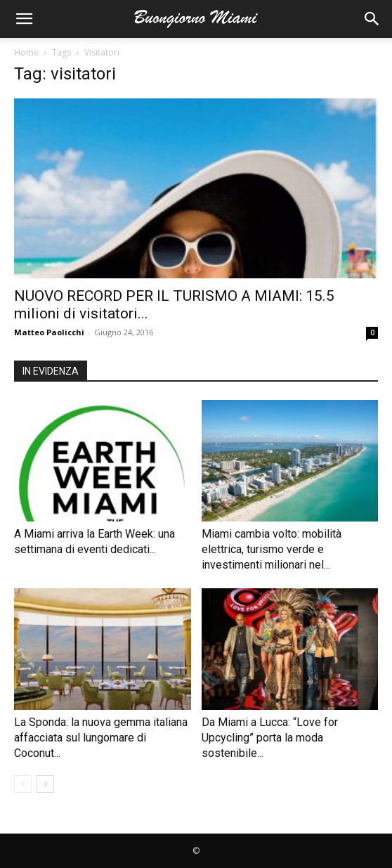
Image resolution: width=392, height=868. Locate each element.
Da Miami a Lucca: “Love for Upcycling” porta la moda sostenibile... (270, 738)
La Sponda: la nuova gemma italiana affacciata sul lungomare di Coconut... (101, 738)
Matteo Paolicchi (49, 332)
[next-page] (45, 784)
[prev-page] (23, 784)
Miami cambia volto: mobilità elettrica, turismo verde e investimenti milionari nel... (272, 549)
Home (26, 52)
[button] (24, 19)
